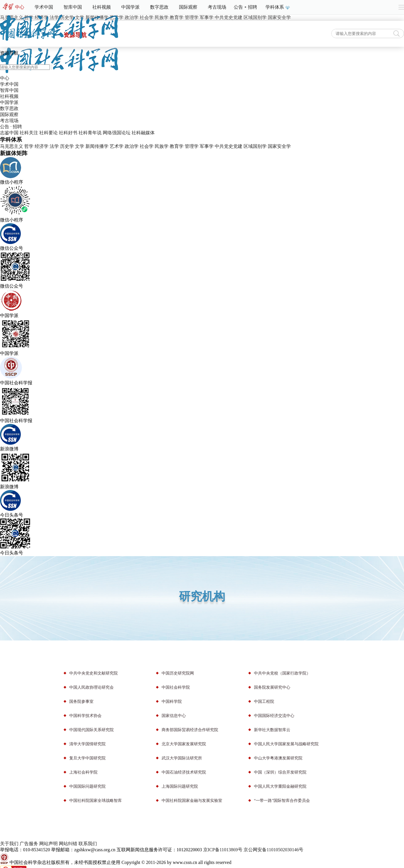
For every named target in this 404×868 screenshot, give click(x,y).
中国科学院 (172, 702)
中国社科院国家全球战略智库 (96, 801)
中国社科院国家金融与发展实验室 (192, 801)
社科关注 (29, 133)
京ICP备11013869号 (223, 850)
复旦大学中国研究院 (87, 758)
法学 (54, 146)
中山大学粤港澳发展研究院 (278, 758)
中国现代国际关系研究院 (91, 730)
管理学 (192, 146)
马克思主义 (12, 146)
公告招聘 (245, 7)
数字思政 (159, 7)
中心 (20, 7)
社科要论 (48, 133)
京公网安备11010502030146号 (273, 850)
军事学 (207, 146)
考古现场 (217, 7)
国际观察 (188, 7)
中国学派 (130, 7)
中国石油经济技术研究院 (184, 772)
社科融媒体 (143, 133)
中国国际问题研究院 (87, 786)
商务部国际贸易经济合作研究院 (190, 730)
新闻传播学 (97, 146)
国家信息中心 (174, 716)
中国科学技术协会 (85, 716)
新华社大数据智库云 (272, 730)
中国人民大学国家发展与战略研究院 (286, 744)
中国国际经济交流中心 (274, 716)
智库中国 (73, 7)
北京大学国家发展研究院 (184, 744)
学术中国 (44, 7)
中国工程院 (264, 702)
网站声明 (48, 844)
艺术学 (117, 146)
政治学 (132, 146)
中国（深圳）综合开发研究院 (280, 772)
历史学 (67, 146)
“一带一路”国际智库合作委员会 (282, 801)
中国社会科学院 (176, 687)
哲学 (29, 146)
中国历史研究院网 (178, 673)
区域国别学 (255, 146)
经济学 (42, 146)
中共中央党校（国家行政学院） (282, 673)
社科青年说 (90, 133)
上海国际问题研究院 (180, 786)
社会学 (147, 146)
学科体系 (277, 7)
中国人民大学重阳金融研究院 (280, 786)
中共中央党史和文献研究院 (93, 673)
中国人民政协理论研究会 (91, 687)
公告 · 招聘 (11, 127)
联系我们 (88, 844)
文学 (80, 146)
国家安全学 (279, 146)
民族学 (162, 146)
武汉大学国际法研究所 (182, 758)
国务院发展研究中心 (272, 687)
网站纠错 (68, 844)
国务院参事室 (81, 702)
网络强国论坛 (117, 133)
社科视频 (102, 7)
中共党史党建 (229, 146)
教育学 (177, 146)
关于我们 (9, 844)
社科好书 (68, 133)
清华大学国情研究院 (87, 744)
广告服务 (29, 844)
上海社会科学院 (83, 772)
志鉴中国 (9, 133)
